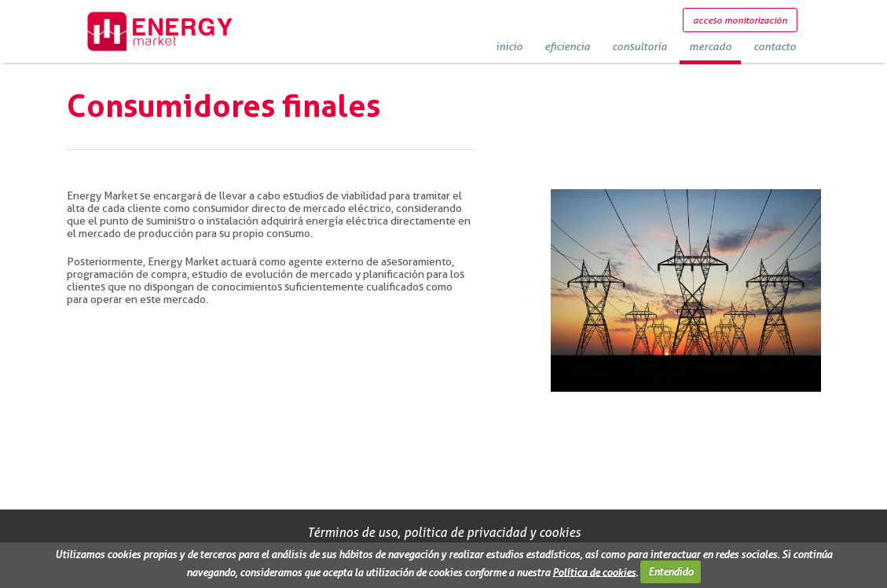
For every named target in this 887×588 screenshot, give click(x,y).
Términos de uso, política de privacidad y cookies (444, 533)
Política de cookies (594, 572)
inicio (509, 46)
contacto (775, 46)
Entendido (671, 572)
